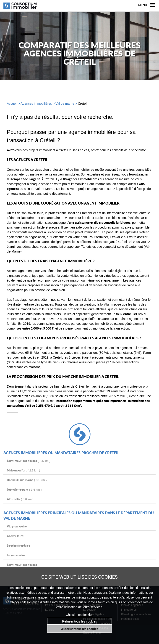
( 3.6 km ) (24, 489)
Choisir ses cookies (79, 615)
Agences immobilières (36, 103)
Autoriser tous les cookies (80, 629)
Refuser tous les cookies (79, 621)
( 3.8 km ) (20, 499)
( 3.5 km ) (27, 480)
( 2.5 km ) (29, 461)
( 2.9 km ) (23, 470)
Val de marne (65, 103)
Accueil (12, 103)
